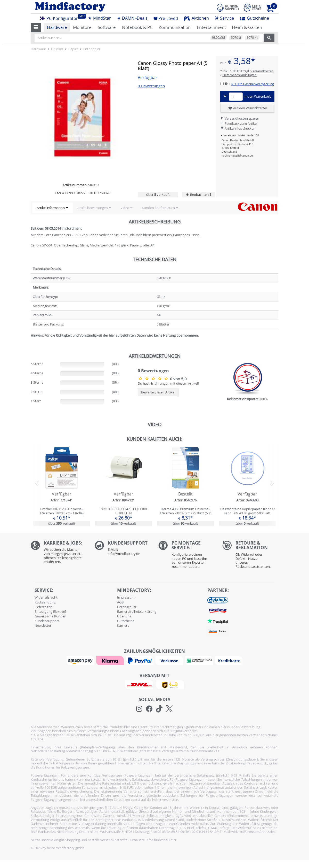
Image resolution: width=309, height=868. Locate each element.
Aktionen (196, 18)
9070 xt (252, 37)
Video (125, 208)
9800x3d (218, 37)
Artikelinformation (51, 208)
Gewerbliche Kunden (50, 616)
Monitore (82, 27)
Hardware (57, 27)
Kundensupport (47, 621)
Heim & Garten (247, 27)
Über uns (124, 616)
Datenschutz (127, 607)
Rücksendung (45, 602)
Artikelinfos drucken (238, 128)
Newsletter (43, 625)
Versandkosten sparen (240, 118)
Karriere (123, 625)
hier (173, 840)
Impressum (126, 597)
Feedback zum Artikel (239, 123)
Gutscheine (254, 18)
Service (224, 18)
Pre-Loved (166, 18)
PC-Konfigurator (60, 18)
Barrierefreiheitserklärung (137, 611)
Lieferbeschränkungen (239, 75)
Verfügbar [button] (148, 78)
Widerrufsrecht (46, 597)
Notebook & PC (137, 27)
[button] (36, 27)
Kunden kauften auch (158, 208)
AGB (120, 602)
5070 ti (236, 37)
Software (107, 27)
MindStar (99, 18)
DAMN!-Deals (132, 18)
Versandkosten (262, 71)
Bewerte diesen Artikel (158, 392)
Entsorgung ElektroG (50, 611)
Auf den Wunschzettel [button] (247, 108)
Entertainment (211, 27)
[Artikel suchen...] (149, 38)
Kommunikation (175, 27)
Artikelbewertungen (93, 208)
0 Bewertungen (151, 86)
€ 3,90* (253, 84)
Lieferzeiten (43, 607)
